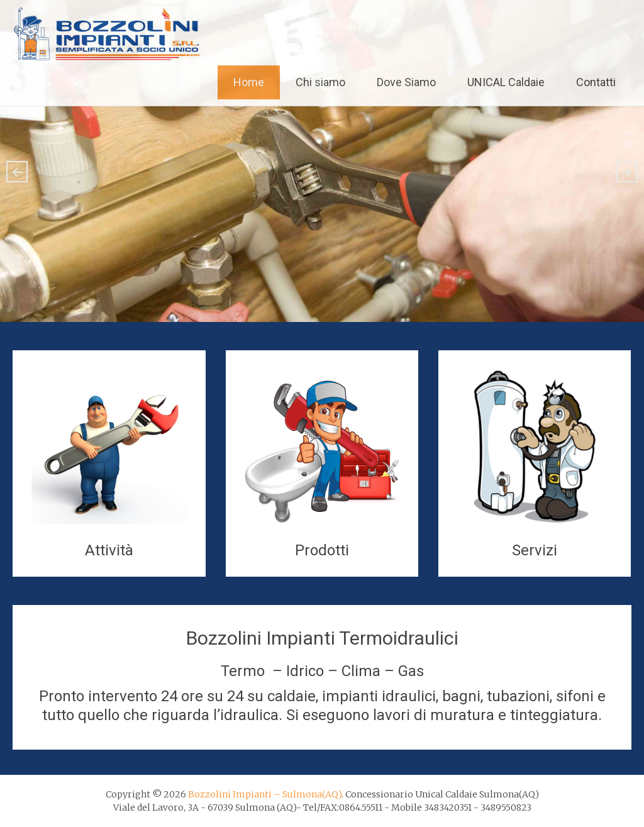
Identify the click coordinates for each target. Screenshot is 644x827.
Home (249, 82)
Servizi (535, 550)
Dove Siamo (406, 82)
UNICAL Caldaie (506, 82)
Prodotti (322, 550)
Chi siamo (320, 82)
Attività (109, 550)
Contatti (596, 82)
